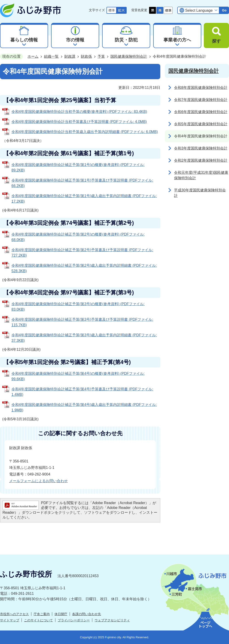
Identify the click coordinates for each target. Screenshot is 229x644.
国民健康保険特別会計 (129, 56)
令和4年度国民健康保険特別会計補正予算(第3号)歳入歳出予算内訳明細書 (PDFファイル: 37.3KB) (84, 338)
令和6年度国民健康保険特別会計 (201, 112)
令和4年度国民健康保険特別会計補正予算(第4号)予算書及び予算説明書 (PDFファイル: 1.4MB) (82, 392)
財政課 (70, 56)
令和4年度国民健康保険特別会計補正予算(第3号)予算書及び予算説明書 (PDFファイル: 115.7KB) (82, 322)
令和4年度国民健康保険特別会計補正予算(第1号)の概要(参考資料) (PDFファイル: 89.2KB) (78, 167)
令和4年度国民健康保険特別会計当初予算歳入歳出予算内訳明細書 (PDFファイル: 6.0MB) (85, 132)
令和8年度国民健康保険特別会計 (201, 88)
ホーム (33, 56)
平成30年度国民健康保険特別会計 (200, 193)
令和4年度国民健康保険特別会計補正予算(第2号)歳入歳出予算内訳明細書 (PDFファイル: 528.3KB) (84, 268)
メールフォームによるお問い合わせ (38, 481)
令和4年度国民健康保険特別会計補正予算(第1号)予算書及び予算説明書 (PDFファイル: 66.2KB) (82, 183)
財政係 (86, 56)
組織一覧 (51, 56)
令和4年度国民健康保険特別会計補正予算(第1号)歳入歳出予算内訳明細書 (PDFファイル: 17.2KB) (84, 199)
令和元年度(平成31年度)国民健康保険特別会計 (201, 175)
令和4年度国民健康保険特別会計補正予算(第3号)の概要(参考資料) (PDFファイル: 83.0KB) (78, 307)
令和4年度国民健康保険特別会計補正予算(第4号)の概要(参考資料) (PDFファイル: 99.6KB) (78, 376)
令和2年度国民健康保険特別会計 (201, 160)
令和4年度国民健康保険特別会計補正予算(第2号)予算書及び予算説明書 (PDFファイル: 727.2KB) (82, 253)
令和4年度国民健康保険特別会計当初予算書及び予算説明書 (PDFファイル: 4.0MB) (79, 122)
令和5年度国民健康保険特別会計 (201, 124)
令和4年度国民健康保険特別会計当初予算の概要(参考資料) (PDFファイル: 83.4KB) (79, 112)
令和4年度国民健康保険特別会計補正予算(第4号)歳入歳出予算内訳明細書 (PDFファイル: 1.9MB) (84, 407)
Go (224, 10)
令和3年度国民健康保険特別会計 (201, 148)
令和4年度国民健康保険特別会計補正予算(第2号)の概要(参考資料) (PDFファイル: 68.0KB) (78, 237)
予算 (101, 56)
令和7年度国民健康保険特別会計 (201, 100)
